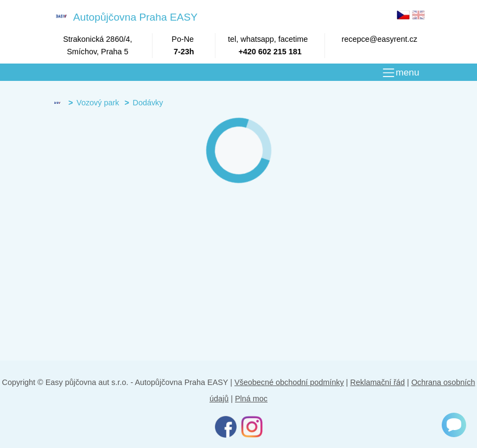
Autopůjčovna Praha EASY (125, 17)
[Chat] (454, 425)
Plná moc (251, 399)
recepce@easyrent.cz (380, 39)
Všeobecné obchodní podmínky (289, 382)
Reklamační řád (377, 382)
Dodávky (148, 103)
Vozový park (98, 103)
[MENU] (400, 73)
